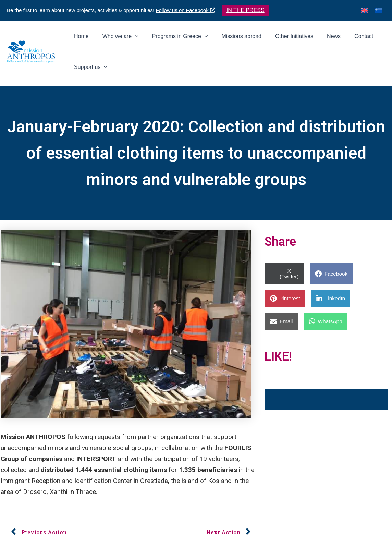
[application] (156, 40)
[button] (246, 10)
